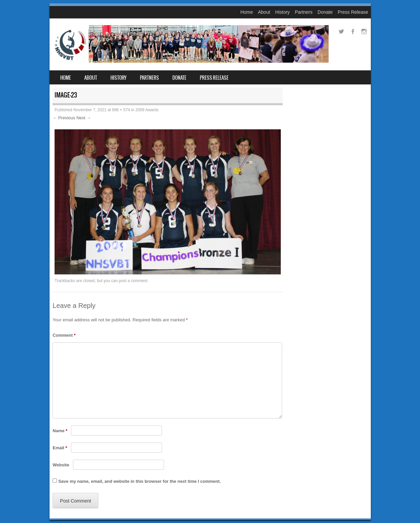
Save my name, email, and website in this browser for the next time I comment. (139, 481)
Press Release (353, 12)
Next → (83, 118)
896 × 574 (121, 110)
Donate (325, 12)
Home (246, 12)
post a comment (133, 281)
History (282, 12)
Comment (64, 335)
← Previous (64, 118)
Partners (304, 12)
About (264, 12)
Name (60, 431)
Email (60, 448)
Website (61, 465)
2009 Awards (147, 110)
